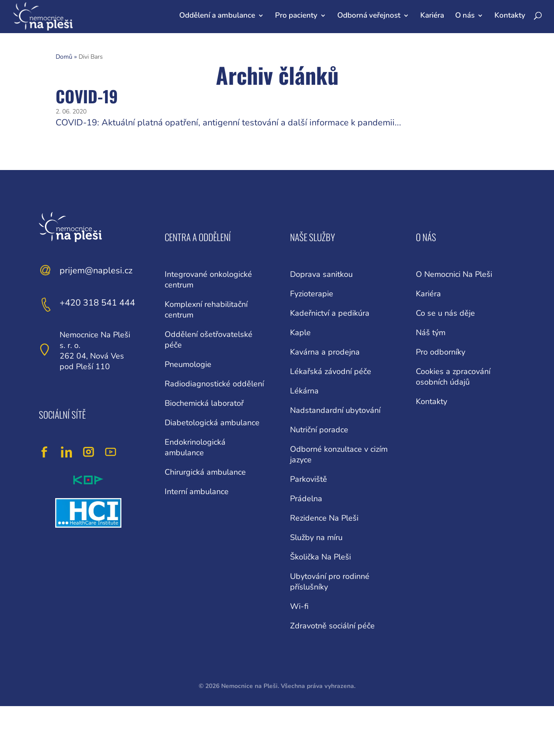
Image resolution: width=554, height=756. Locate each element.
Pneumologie (188, 364)
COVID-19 (87, 96)
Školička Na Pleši (320, 557)
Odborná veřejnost (369, 15)
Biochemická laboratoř (204, 403)
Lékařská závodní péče (331, 371)
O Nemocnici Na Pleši (454, 274)
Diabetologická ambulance (212, 423)
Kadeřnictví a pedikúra (330, 313)
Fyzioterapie (312, 294)
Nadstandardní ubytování (335, 410)
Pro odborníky (441, 352)
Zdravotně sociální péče (332, 626)
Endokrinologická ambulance (195, 447)
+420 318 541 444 (97, 303)
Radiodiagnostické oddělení (214, 384)
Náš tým (431, 333)
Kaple (300, 333)
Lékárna (304, 391)
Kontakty (510, 15)
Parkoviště (309, 479)
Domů (64, 57)
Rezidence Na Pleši (324, 518)
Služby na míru (316, 537)
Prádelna (306, 499)
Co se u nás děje (445, 313)
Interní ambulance (197, 491)
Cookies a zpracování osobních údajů (453, 377)
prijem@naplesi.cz (96, 270)
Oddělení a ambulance (217, 15)
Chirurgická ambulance (205, 472)
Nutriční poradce (319, 430)
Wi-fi (299, 606)
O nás (465, 15)
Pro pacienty (296, 15)
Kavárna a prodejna (325, 352)
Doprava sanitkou (321, 274)
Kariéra (432, 15)
